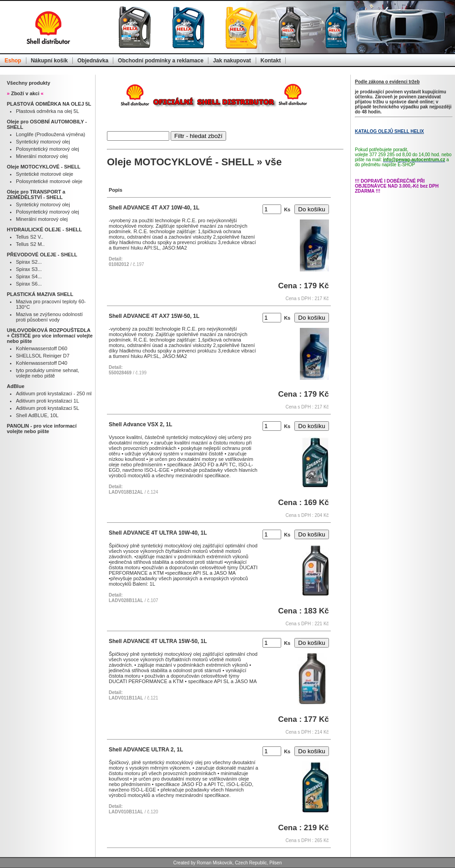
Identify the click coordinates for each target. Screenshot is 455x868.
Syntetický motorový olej (43, 142)
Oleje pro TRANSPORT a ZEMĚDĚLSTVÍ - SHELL (36, 194)
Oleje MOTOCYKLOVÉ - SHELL (44, 167)
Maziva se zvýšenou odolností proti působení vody (49, 317)
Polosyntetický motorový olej (48, 149)
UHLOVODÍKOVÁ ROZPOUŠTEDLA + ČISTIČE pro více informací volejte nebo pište (50, 336)
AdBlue (16, 386)
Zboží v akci (25, 93)
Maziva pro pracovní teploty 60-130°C (51, 304)
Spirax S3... (29, 269)
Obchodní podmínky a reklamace (161, 61)
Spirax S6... (29, 284)
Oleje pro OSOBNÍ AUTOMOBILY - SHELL (47, 124)
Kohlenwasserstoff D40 (42, 363)
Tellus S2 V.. (30, 237)
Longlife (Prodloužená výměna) (51, 134)
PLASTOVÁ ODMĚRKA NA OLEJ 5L (49, 104)
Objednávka (93, 61)
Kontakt (271, 61)
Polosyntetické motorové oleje (49, 181)
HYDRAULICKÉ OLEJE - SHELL (44, 230)
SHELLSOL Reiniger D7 (43, 356)
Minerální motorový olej (42, 156)
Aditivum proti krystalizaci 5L (48, 408)
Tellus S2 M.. (30, 244)
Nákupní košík (49, 61)
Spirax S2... (29, 262)
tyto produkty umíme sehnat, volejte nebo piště (48, 373)
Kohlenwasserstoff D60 (42, 348)
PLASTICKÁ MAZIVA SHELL (40, 294)
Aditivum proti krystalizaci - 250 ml (54, 393)
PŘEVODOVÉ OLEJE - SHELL (42, 255)
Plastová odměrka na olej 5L (48, 111)
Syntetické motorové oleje (45, 174)
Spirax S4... (29, 276)
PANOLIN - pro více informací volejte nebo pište (42, 429)
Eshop (13, 61)
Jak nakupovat (232, 61)
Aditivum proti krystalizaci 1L (48, 401)
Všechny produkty (28, 83)
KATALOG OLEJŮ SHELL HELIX (389, 131)
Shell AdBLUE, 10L (37, 415)
